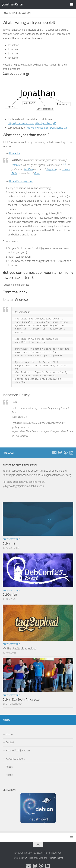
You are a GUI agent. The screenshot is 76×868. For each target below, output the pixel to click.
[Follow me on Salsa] (66, 453)
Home (9, 734)
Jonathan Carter (13, 4)
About (9, 775)
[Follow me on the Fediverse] (60, 453)
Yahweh (16, 165)
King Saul (51, 169)
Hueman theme (56, 858)
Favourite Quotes (15, 759)
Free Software (11, 539)
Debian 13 (9, 543)
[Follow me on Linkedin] (71, 453)
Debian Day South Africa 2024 (22, 699)
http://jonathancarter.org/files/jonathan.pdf (32, 123)
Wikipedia (14, 153)
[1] (63, 164)
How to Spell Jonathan (18, 751)
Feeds (9, 767)
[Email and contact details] (54, 453)
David (37, 173)
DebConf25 (10, 595)
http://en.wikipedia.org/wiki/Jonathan (46, 128)
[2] (65, 164)
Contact (10, 742)
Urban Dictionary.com (21, 181)
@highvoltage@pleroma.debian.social (23, 486)
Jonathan (28, 169)
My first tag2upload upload (20, 648)
